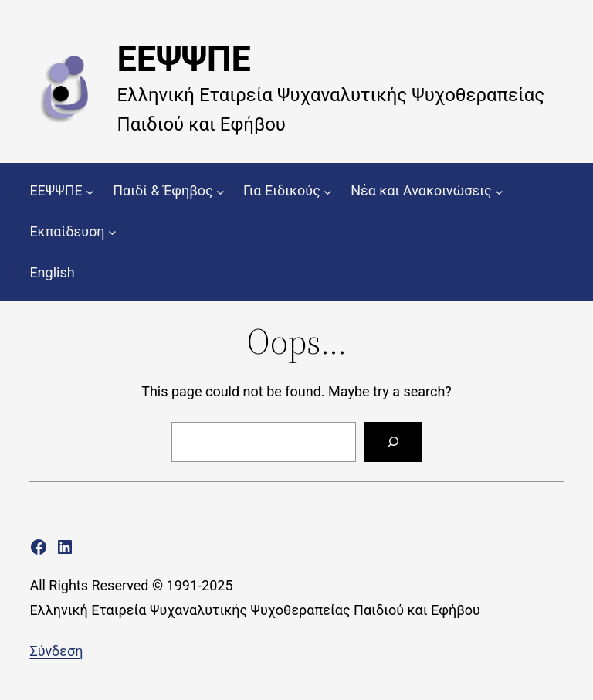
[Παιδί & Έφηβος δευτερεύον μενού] (220, 191)
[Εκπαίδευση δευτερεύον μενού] (112, 232)
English (52, 272)
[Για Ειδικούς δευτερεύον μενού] (328, 191)
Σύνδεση (56, 651)
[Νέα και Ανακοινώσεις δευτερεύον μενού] (499, 191)
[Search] (393, 442)
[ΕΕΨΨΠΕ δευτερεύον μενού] (90, 191)
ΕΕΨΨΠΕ (184, 59)
